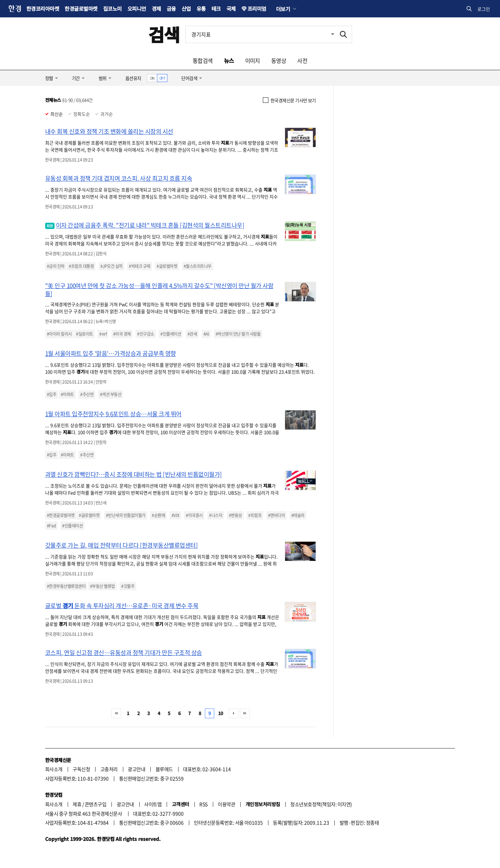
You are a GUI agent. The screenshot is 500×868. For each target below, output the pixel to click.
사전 (302, 60)
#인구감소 (145, 334)
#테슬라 (298, 515)
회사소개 (54, 769)
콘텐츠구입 (95, 804)
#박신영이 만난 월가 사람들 (238, 334)
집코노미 (112, 9)
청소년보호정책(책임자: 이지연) (321, 804)
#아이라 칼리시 (59, 334)
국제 (231, 9)
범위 (103, 78)
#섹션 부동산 (111, 394)
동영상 (279, 60)
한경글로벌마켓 (81, 9)
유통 (201, 9)
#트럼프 (255, 515)
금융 (171, 9)
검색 (164, 34)
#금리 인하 (56, 266)
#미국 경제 (122, 334)
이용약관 (226, 804)
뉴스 (229, 60)
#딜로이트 (84, 334)
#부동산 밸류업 (102, 586)
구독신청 (81, 769)
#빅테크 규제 (139, 266)
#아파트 (67, 394)
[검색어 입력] (260, 34)
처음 (116, 713)
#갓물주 (128, 586)
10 (221, 713)
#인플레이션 (171, 334)
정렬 (49, 78)
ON (152, 78)
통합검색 (203, 60)
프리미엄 (257, 9)
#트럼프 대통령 (81, 266)
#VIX (176, 515)
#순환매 (158, 515)
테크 (216, 9)
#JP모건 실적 (111, 266)
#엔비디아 (276, 515)
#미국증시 (194, 515)
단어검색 (189, 78)
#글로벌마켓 (167, 266)
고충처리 (109, 769)
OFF (162, 78)
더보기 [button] (283, 9)
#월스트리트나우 (198, 266)
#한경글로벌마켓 (61, 515)
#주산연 (87, 394)
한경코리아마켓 (43, 9)
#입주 (52, 394)
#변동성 (235, 515)
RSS (203, 804)
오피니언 (137, 9)
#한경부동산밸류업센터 (66, 586)
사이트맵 (153, 804)
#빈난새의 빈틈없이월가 (126, 515)
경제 (156, 9)
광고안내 (136, 769)
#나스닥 (216, 515)
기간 (76, 78)
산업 (186, 9)
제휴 (77, 804)
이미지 (253, 60)
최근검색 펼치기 (327, 34)
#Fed (51, 526)
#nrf (103, 334)
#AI (206, 334)
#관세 (192, 334)
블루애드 (164, 769)
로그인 (484, 9)
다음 (234, 713)
